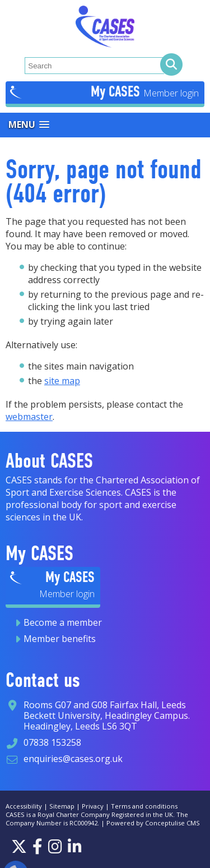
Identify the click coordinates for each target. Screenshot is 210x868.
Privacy (93, 806)
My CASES (117, 91)
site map (62, 381)
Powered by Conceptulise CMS (153, 823)
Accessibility (24, 806)
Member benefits (60, 639)
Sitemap (62, 806)
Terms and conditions (144, 806)
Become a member (63, 622)
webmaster (29, 417)
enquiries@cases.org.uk (73, 759)
